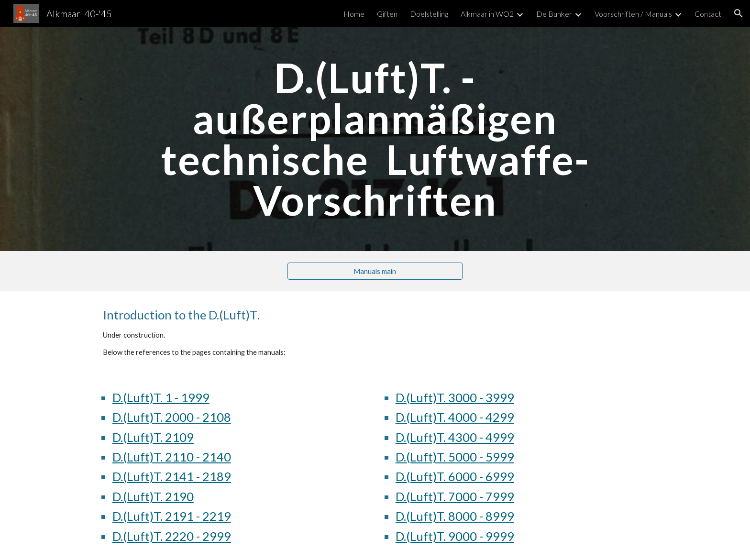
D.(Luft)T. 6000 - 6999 (455, 476)
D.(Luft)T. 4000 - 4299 (455, 417)
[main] (375, 139)
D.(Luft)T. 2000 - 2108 (172, 417)
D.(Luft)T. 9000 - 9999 (455, 536)
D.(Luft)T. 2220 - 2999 (172, 536)
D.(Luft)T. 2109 (153, 437)
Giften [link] (387, 14)
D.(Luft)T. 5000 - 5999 (455, 457)
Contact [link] (708, 14)
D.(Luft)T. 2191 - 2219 (172, 516)
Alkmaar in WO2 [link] (487, 14)
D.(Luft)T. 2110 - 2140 (172, 457)
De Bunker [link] (554, 14)
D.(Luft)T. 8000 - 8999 (455, 516)
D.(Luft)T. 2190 (153, 496)
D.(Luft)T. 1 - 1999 (161, 397)
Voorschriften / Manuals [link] (633, 14)
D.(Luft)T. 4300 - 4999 (455, 437)
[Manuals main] (375, 271)
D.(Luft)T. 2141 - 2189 (172, 476)
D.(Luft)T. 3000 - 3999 (455, 397)
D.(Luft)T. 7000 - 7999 (455, 496)
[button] (739, 13)
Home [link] (354, 14)
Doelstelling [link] (429, 14)
